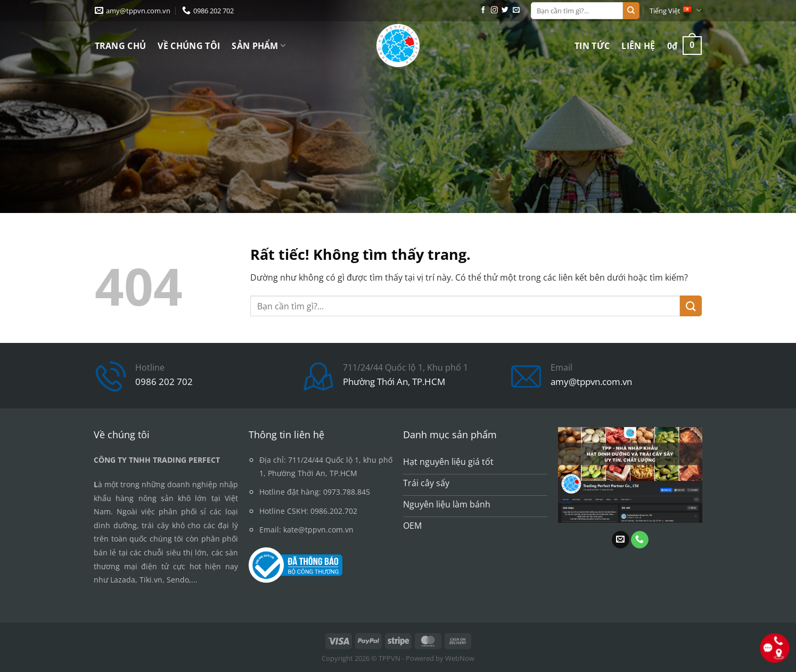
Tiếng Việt (675, 10)
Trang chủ (121, 46)
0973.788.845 (347, 492)
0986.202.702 (334, 511)
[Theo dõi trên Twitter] (505, 10)
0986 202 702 (164, 382)
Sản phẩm (259, 46)
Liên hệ (638, 46)
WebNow (460, 658)
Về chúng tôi (189, 46)
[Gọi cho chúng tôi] (640, 540)
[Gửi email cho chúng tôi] (516, 10)
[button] (684, 46)
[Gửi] (631, 11)
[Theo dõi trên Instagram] (494, 10)
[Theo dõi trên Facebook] (483, 10)
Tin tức (592, 46)
